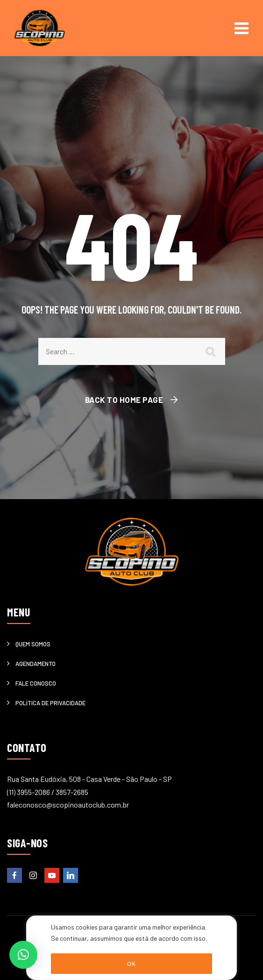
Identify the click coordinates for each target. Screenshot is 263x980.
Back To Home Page (124, 400)
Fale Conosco (36, 683)
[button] (23, 955)
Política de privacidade (50, 703)
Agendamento (36, 664)
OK (131, 963)
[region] (131, 948)
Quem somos (33, 644)
